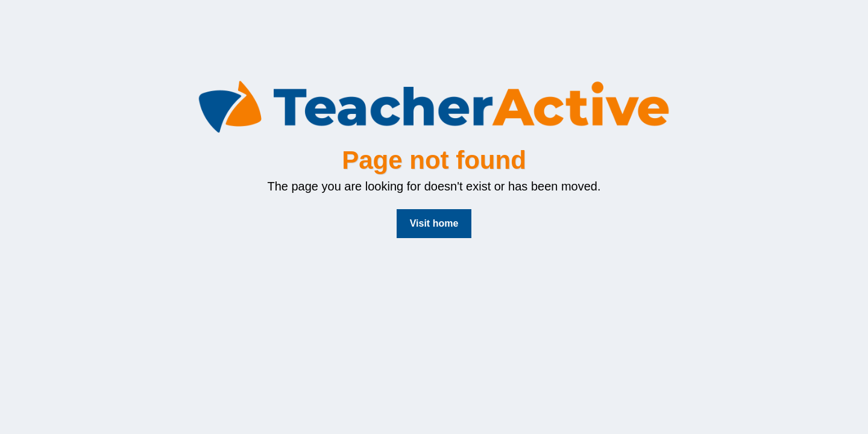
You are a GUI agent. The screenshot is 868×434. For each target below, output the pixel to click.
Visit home (434, 223)
